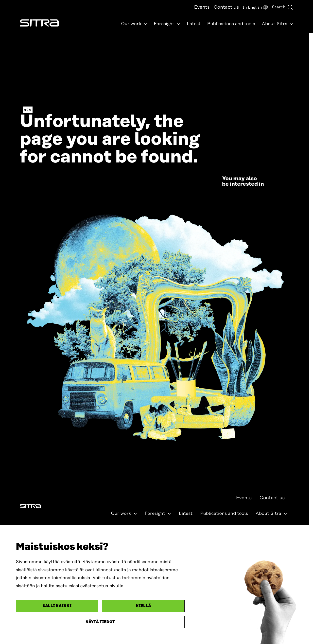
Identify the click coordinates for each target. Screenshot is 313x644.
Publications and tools (231, 24)
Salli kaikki (57, 606)
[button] (255, 8)
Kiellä (143, 606)
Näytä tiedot (100, 622)
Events (202, 7)
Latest (194, 24)
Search (283, 7)
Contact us (226, 7)
